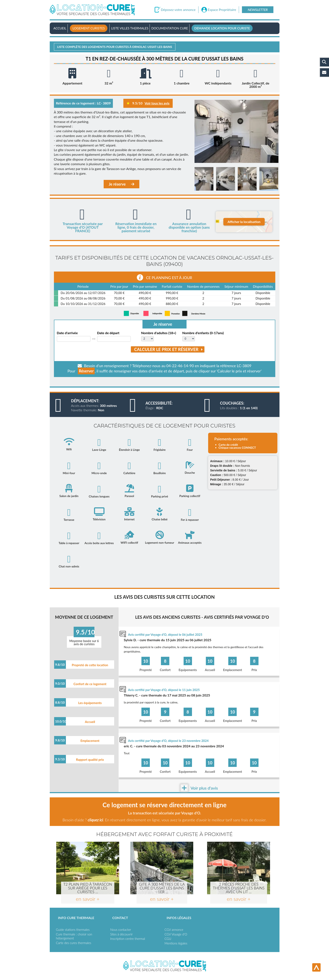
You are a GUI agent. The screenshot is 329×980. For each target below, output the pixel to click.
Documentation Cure (170, 28)
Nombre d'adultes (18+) (159, 333)
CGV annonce (174, 930)
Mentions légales (176, 943)
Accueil (60, 28)
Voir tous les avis (157, 103)
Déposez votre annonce (178, 10)
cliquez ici (95, 820)
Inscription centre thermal (128, 939)
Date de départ (108, 333)
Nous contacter (121, 930)
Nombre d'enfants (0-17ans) (203, 333)
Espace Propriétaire (222, 10)
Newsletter (258, 10)
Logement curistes (89, 28)
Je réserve (121, 184)
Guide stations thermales (73, 930)
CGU (168, 939)
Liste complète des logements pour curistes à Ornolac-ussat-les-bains (115, 47)
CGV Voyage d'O (176, 934)
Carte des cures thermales (74, 943)
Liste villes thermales (130, 28)
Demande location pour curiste (222, 28)
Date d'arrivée (67, 333)
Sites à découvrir (121, 934)
